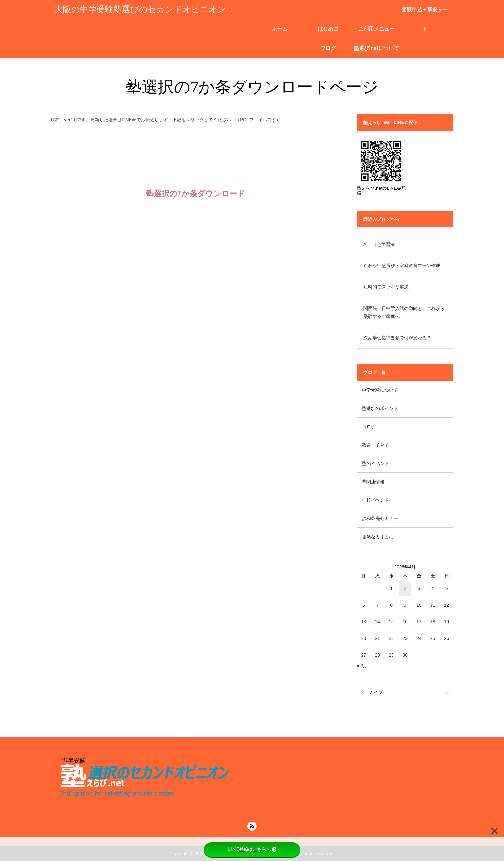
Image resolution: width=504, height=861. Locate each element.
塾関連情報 (373, 482)
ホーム (280, 29)
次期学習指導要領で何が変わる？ (397, 338)
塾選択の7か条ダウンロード (196, 193)
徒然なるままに (378, 537)
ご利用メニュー (376, 29)
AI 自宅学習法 (379, 244)
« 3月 (362, 666)
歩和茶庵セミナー (380, 518)
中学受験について (380, 390)
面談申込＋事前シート (425, 13)
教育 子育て (375, 445)
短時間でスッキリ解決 (386, 287)
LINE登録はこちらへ (252, 849)
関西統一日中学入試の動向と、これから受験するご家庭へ (404, 312)
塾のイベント (375, 463)
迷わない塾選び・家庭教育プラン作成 (402, 266)
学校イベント (375, 500)
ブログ (328, 48)
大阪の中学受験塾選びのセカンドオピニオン (140, 10)
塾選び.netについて (376, 48)
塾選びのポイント (380, 408)
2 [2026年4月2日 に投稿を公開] (405, 588)
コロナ (369, 427)
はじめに (328, 29)
